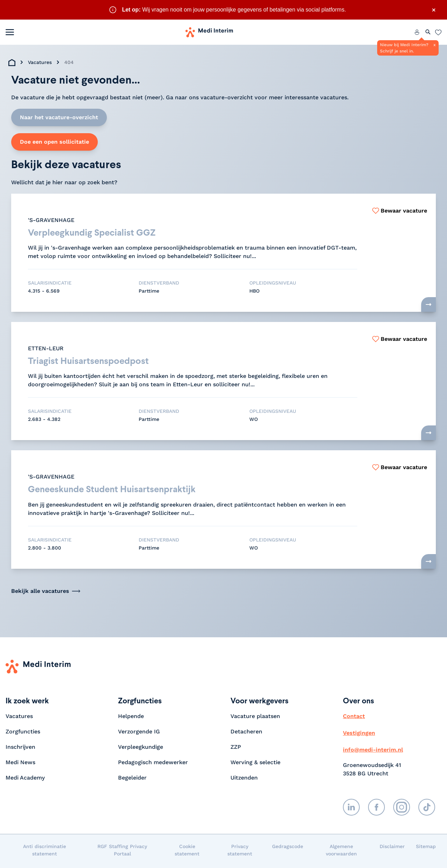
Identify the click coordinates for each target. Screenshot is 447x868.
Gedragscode (288, 848)
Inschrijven (20, 749)
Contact (354, 718)
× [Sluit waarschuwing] (434, 10)
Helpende (131, 718)
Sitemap (426, 848)
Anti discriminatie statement (45, 852)
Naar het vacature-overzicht (59, 117)
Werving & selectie (255, 764)
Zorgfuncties (23, 734)
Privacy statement (240, 852)
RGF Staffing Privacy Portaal (122, 852)
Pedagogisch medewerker (153, 764)
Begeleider (132, 780)
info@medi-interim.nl (373, 752)
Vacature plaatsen (255, 718)
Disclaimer (392, 848)
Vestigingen (359, 735)
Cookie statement (187, 852)
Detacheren (246, 734)
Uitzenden (244, 780)
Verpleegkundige (141, 749)
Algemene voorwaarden (341, 852)
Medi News (20, 764)
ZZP (236, 749)
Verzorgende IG (139, 734)
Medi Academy (26, 780)
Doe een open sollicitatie (54, 142)
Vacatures (40, 62)
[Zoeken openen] (428, 32)
